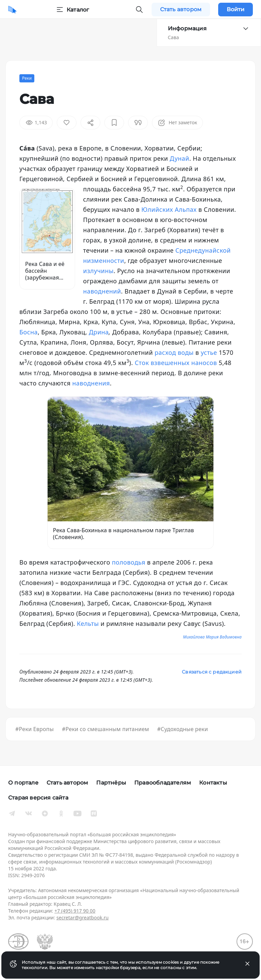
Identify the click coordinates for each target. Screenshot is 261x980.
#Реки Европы (34, 729)
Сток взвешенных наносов (176, 363)
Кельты (88, 623)
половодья (128, 562)
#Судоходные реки (183, 729)
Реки (27, 78)
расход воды (174, 352)
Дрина (99, 332)
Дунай (180, 158)
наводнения (91, 383)
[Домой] (12, 10)
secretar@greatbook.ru (83, 918)
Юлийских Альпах (169, 209)
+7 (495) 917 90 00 (75, 911)
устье (209, 352)
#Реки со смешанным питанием (105, 729)
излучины (99, 271)
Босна (29, 332)
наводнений (102, 291)
